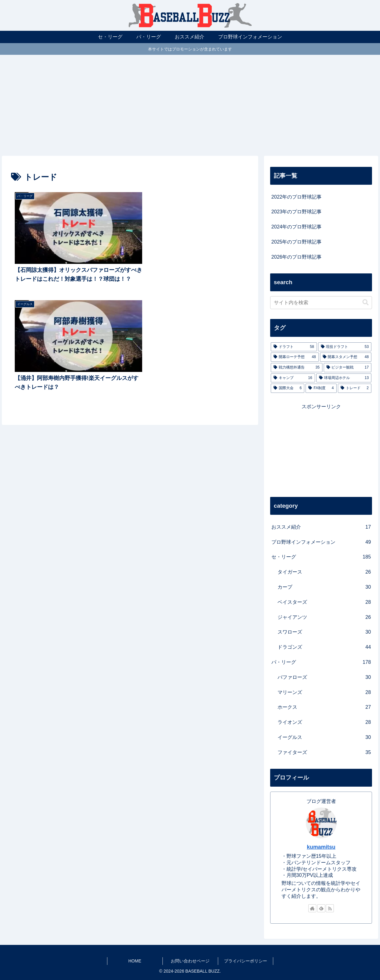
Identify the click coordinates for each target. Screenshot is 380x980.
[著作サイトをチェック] (312, 908)
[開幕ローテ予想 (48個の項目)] (295, 357)
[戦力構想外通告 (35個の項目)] (297, 368)
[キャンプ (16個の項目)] (293, 378)
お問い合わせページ (190, 961)
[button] (366, 302)
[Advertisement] (190, 105)
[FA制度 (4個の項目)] (321, 388)
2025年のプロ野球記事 (297, 242)
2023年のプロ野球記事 (297, 212)
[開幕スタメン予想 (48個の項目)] (346, 357)
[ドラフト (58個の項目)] (294, 347)
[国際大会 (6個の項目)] (288, 388)
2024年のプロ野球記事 (297, 227)
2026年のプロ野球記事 (297, 257)
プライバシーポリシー (246, 961)
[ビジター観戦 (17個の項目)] (348, 368)
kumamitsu (321, 847)
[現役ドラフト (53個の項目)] (345, 347)
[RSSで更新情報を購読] (330, 908)
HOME (135, 961)
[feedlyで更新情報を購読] (321, 908)
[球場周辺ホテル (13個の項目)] (344, 378)
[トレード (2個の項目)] (355, 388)
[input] (321, 303)
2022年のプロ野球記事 (297, 197)
